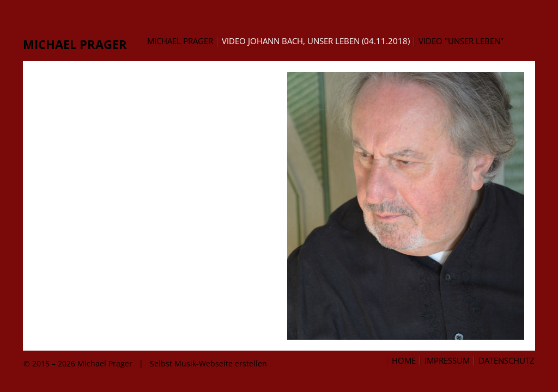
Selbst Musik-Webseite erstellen (208, 363)
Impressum (447, 361)
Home (404, 361)
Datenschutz (507, 361)
